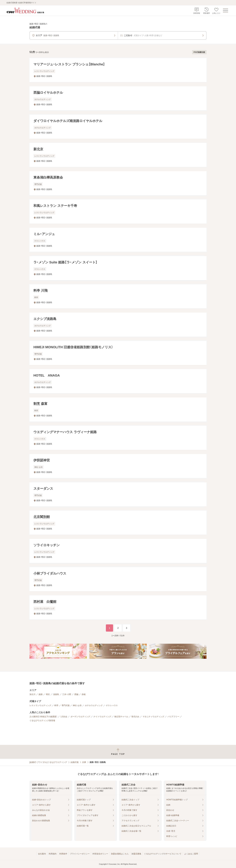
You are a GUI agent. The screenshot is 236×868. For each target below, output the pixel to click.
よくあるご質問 (191, 854)
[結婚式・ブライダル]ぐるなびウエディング (48, 762)
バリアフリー (173, 717)
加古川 (32, 694)
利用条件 (63, 854)
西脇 (76, 694)
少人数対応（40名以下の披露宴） (43, 717)
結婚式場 (75, 762)
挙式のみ (135, 717)
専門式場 (66, 705)
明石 (48, 694)
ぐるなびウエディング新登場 (42, 721)
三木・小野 (67, 694)
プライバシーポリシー (80, 854)
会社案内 (42, 854)
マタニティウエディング (153, 717)
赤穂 (84, 694)
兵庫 (84, 762)
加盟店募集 (136, 854)
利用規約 (53, 854)
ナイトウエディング (102, 717)
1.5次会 (64, 717)
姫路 (41, 694)
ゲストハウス (112, 705)
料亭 (56, 705)
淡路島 (56, 694)
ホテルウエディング (94, 705)
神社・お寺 (77, 705)
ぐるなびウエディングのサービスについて (163, 854)
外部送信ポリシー (100, 854)
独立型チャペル (121, 717)
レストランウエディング (40, 705)
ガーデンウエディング (80, 717)
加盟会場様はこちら (120, 854)
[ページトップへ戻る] (118, 752)
